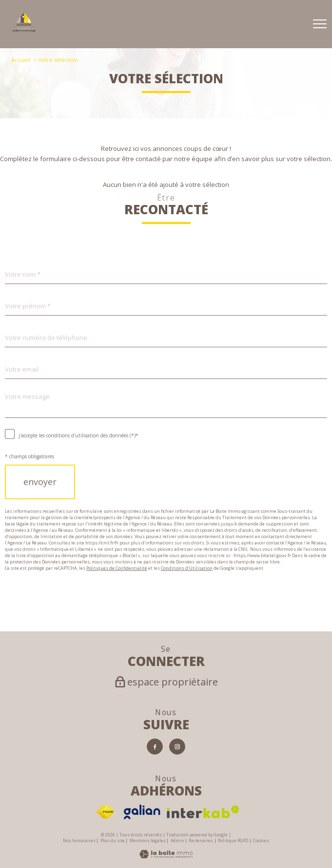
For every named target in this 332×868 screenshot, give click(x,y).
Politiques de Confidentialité (117, 585)
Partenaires (201, 841)
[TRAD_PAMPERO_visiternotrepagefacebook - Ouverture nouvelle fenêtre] (155, 747)
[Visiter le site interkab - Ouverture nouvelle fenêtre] (203, 812)
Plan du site (113, 841)
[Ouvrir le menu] (320, 24)
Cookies (261, 841)
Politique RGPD (233, 841)
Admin (177, 841)
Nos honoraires (79, 841)
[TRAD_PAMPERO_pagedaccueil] (24, 30)
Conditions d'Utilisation (187, 585)
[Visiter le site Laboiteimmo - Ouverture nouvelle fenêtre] (166, 856)
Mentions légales (148, 841)
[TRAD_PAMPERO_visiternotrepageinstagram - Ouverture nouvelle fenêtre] (177, 747)
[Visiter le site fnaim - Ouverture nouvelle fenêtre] (105, 812)
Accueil (21, 60)
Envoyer (40, 499)
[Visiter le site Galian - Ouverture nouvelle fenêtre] (142, 812)
